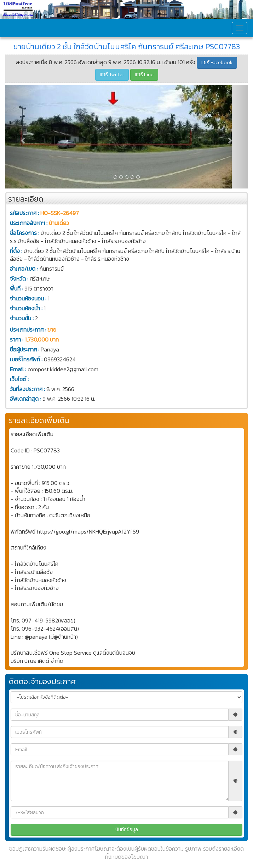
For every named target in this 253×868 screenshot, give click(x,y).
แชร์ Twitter (112, 75)
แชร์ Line (144, 75)
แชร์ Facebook (217, 63)
